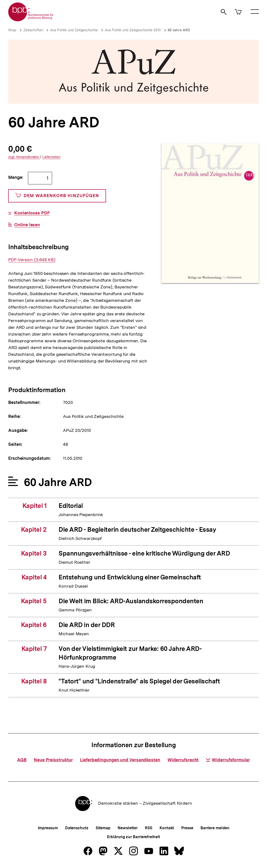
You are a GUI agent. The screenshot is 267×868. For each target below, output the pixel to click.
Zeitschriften (33, 30)
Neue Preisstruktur (53, 760)
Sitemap (103, 828)
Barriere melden (215, 828)
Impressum (48, 828)
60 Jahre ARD (179, 30)
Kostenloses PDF (32, 213)
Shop (12, 30)
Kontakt (167, 828)
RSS (149, 828)
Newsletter (128, 828)
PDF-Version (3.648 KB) (32, 260)
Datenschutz (77, 828)
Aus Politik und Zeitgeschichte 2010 (133, 30)
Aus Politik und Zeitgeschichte (74, 30)
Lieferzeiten (51, 157)
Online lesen (27, 225)
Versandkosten (24, 157)
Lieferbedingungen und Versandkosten (120, 760)
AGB (22, 760)
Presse (187, 828)
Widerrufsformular (228, 760)
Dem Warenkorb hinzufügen (57, 196)
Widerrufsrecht (183, 760)
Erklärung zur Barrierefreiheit (133, 837)
